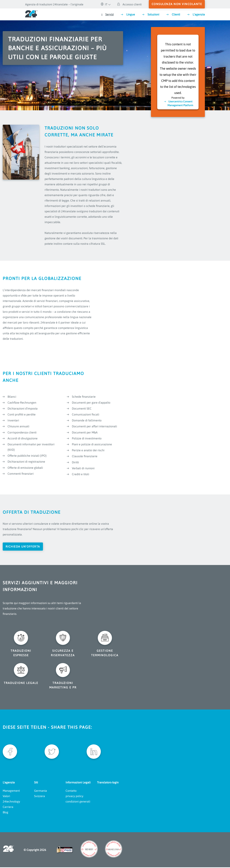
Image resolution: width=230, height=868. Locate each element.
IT (104, 4)
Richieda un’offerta (23, 546)
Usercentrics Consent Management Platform (180, 103)
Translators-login (108, 783)
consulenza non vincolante (177, 4)
